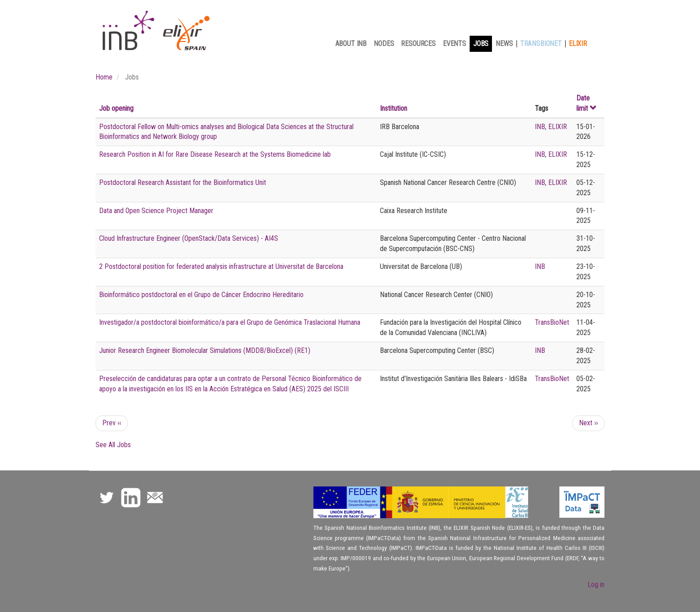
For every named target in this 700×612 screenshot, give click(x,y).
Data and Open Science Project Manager (156, 211)
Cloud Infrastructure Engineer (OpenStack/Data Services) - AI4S (189, 238)
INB (540, 127)
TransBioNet (541, 44)
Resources (418, 44)
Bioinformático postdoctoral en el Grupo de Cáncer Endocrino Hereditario (201, 295)
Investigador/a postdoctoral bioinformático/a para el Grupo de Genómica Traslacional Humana (230, 322)
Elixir (578, 44)
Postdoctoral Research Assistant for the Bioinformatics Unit (183, 182)
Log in (596, 585)
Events (454, 44)
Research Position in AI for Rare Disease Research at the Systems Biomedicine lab (215, 154)
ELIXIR (558, 127)
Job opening (116, 108)
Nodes (384, 44)
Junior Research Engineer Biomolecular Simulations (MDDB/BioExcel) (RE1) (205, 350)
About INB (351, 44)
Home (104, 77)
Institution (394, 108)
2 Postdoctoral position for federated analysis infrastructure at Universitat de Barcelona (221, 266)
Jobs (481, 44)
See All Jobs (113, 445)
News (504, 44)
